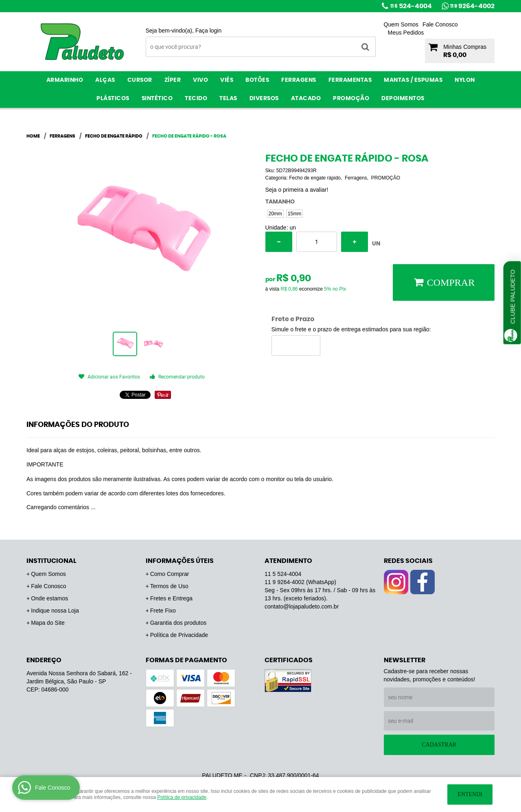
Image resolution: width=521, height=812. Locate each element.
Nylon (465, 80)
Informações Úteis (180, 561)
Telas (228, 98)
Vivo (200, 80)
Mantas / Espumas (413, 80)
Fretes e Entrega (171, 598)
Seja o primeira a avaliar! (297, 190)
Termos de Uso (169, 586)
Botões (257, 80)
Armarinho (65, 80)
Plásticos (113, 98)
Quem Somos (401, 24)
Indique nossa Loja (55, 611)
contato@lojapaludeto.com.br (302, 606)
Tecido (196, 98)
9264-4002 (472, 6)
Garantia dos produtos (178, 623)
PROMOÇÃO (351, 98)
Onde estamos (49, 598)
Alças (105, 80)
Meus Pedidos (406, 33)
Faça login (209, 31)
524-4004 (411, 6)
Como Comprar (170, 574)
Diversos (264, 98)
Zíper (173, 80)
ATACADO (306, 98)
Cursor (140, 80)
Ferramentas (350, 80)
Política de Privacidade (179, 635)
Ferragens (299, 80)
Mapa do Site (48, 623)
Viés (227, 80)
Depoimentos (403, 98)
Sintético (157, 98)
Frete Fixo (163, 611)
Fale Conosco (440, 24)
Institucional (51, 561)
